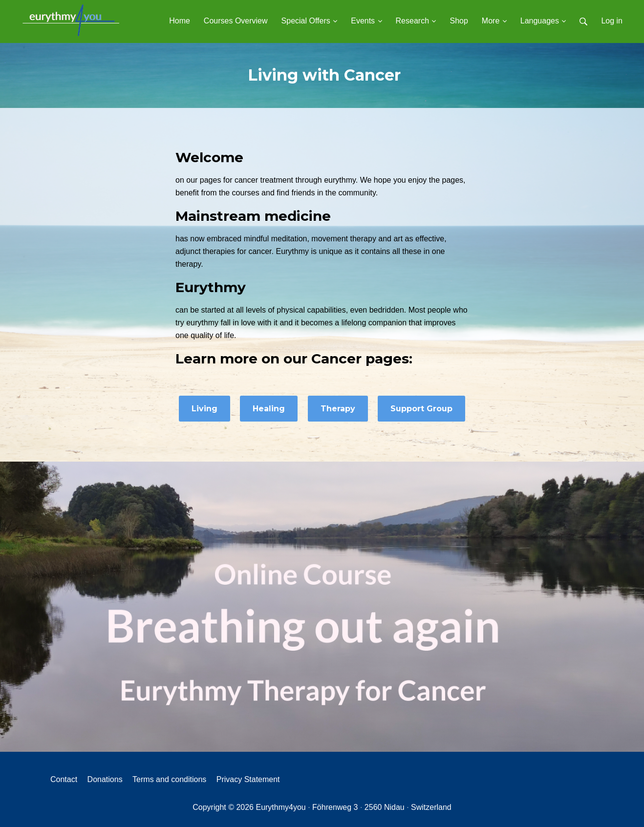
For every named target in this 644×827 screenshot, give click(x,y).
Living (204, 409)
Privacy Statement (248, 779)
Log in (612, 21)
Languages (543, 21)
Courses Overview (236, 21)
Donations (105, 779)
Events (366, 21)
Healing (269, 409)
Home (180, 21)
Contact (64, 779)
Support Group (421, 409)
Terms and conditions (169, 779)
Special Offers (310, 21)
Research (416, 21)
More (494, 21)
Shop (459, 21)
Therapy (338, 409)
